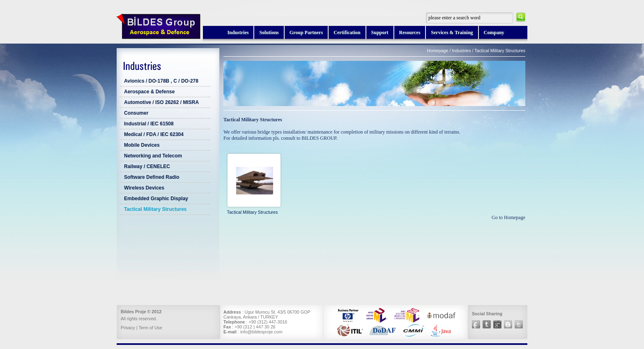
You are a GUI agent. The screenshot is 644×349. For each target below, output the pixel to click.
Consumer (136, 113)
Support (380, 32)
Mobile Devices (142, 145)
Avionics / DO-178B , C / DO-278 (161, 81)
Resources (410, 32)
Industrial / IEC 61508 (149, 124)
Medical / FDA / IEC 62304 (154, 134)
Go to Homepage (508, 217)
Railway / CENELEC (147, 166)
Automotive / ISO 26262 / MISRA (161, 102)
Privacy (128, 328)
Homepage (437, 51)
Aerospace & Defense (149, 92)
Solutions (269, 32)
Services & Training (452, 32)
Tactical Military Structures (155, 209)
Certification (347, 32)
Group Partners (306, 32)
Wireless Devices (144, 188)
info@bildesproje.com (261, 332)
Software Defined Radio (152, 177)
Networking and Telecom (153, 156)
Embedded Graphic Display (156, 199)
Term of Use (150, 328)
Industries (238, 32)
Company (494, 32)
